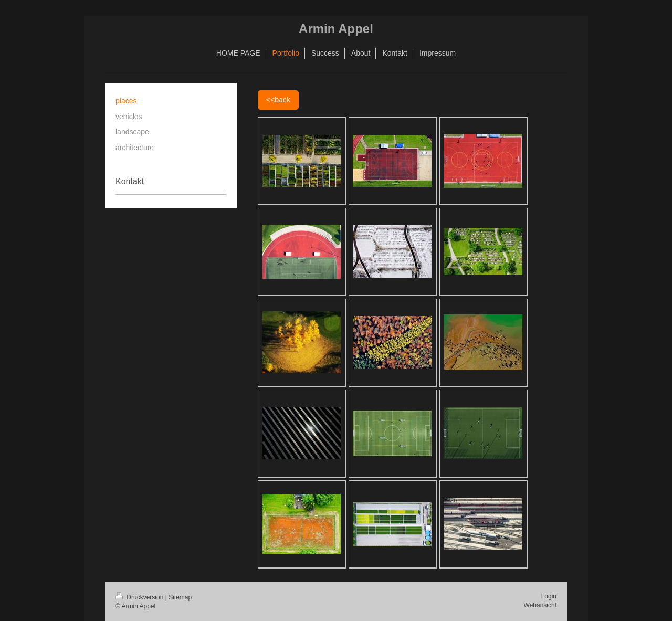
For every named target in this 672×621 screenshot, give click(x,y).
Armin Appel (336, 29)
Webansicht (540, 605)
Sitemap (180, 597)
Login (549, 596)
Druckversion (140, 597)
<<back (278, 100)
